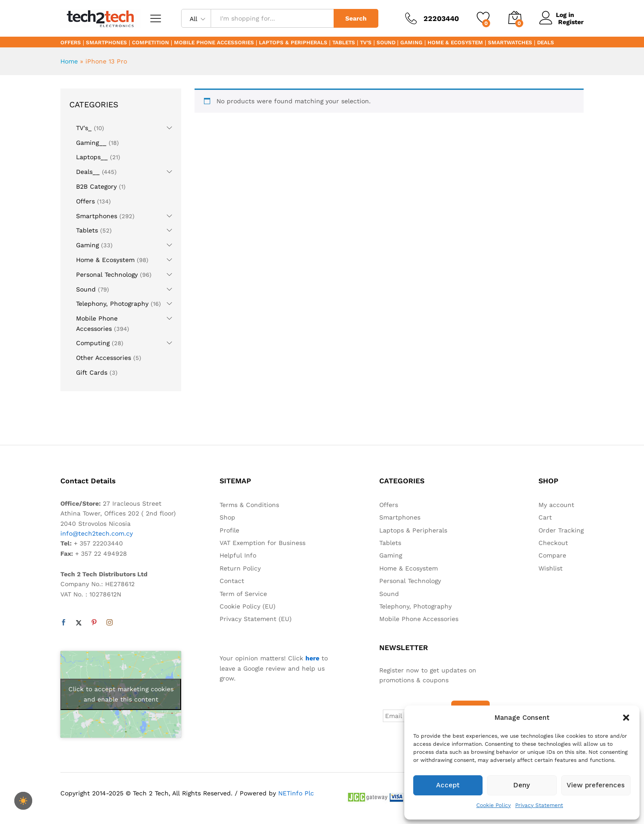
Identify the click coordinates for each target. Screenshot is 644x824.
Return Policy (240, 568)
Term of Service (243, 594)
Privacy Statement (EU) (256, 619)
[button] (626, 718)
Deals (546, 43)
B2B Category (96, 186)
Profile (229, 530)
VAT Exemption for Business (263, 543)
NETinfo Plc (296, 792)
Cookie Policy (494, 805)
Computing (93, 343)
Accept (448, 785)
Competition (150, 43)
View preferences (596, 785)
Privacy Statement (539, 805)
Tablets (344, 43)
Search (356, 18)
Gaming (411, 43)
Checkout (553, 543)
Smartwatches (510, 43)
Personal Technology (107, 275)
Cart (545, 517)
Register (571, 22)
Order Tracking (561, 530)
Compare (552, 555)
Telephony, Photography (112, 304)
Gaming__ (91, 143)
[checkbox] (23, 801)
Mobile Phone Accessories (214, 43)
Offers (71, 43)
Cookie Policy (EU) (248, 606)
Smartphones (106, 43)
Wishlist (551, 568)
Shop (227, 517)
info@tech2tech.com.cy (97, 533)
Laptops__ (92, 157)
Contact (232, 581)
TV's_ (84, 128)
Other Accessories (104, 358)
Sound (386, 43)
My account (556, 505)
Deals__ (88, 172)
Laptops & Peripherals (293, 43)
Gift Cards (92, 372)
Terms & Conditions (249, 505)
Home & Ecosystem (455, 43)
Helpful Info (238, 555)
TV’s (366, 43)
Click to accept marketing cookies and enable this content (121, 694)
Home (69, 61)
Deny (522, 785)
